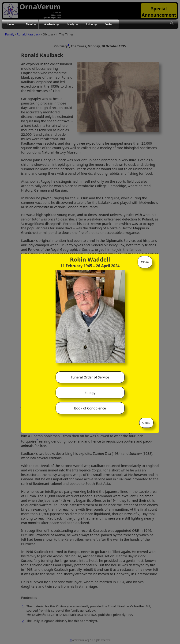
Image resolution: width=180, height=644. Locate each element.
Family (72, 24)
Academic (52, 24)
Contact (109, 24)
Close (145, 262)
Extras (91, 24)
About (31, 24)
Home (11, 24)
